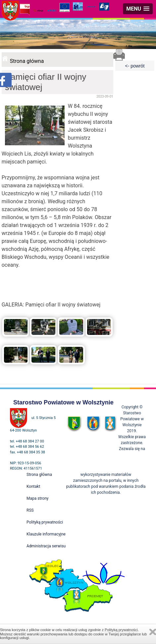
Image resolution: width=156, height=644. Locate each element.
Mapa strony (37, 498)
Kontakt (33, 486)
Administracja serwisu (46, 546)
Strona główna (27, 61)
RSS (30, 510)
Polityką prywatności (121, 630)
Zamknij (153, 632)
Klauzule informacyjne (46, 534)
